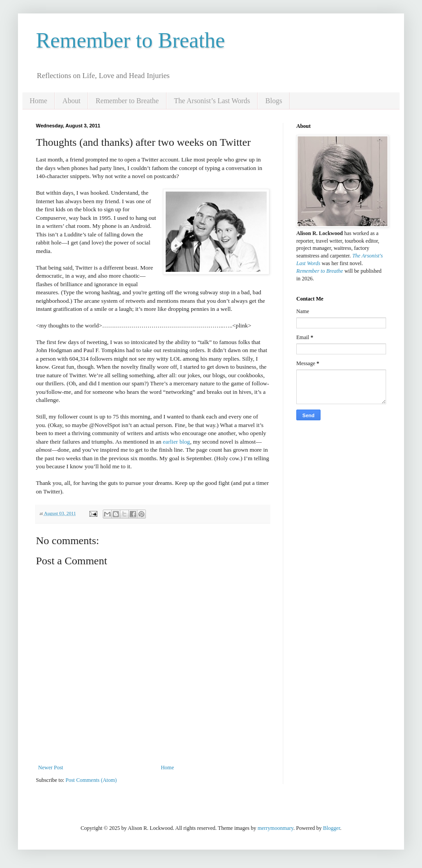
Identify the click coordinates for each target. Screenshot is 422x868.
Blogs (274, 101)
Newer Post (51, 768)
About (71, 101)
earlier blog (176, 442)
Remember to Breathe (130, 40)
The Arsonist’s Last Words (212, 101)
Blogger (332, 828)
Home (38, 101)
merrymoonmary (276, 828)
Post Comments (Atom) (91, 780)
